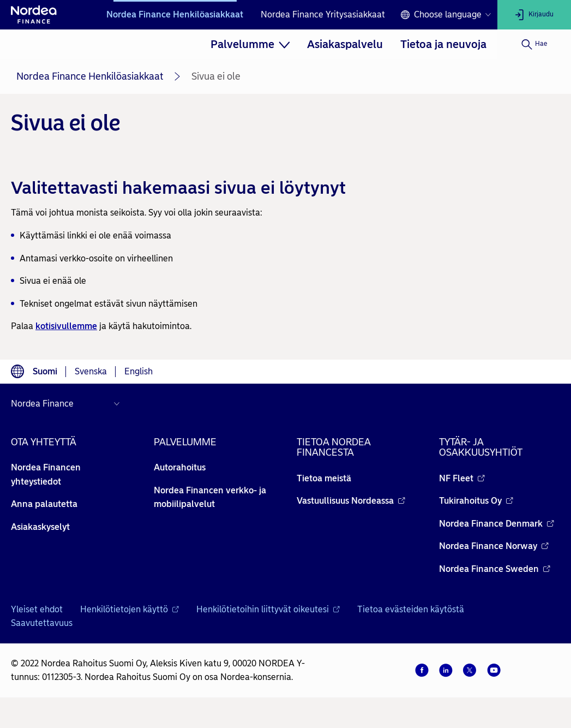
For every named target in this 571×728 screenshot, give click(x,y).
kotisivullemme (66, 326)
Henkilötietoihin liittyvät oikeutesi (268, 609)
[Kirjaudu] (534, 15)
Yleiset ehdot (37, 609)
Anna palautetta (44, 504)
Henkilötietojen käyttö (130, 609)
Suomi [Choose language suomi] (45, 371)
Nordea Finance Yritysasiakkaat (323, 14)
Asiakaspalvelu (345, 44)
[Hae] (534, 44)
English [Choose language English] (139, 371)
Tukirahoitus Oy (476, 501)
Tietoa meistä (324, 478)
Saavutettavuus (42, 623)
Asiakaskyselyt (40, 527)
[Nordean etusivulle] (34, 15)
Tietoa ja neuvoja (443, 44)
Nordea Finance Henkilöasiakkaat (175, 14)
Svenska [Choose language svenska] (91, 371)
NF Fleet (462, 478)
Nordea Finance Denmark (497, 524)
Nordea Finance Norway (494, 546)
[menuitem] (250, 44)
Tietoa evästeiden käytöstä (411, 609)
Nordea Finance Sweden (495, 569)
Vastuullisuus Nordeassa (351, 501)
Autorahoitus (180, 467)
